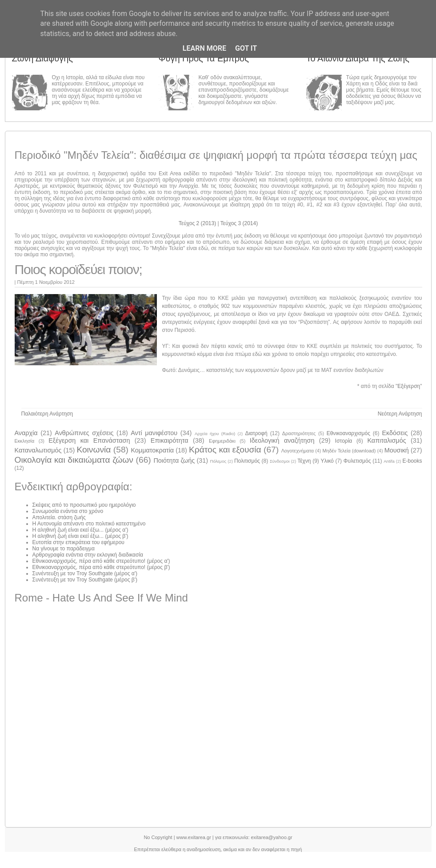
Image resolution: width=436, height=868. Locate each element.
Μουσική (397, 450)
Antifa (389, 461)
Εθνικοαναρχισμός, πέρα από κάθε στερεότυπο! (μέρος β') (101, 567)
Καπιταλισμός (386, 440)
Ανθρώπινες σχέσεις (84, 433)
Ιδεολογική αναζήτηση (282, 440)
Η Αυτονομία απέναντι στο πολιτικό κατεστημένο (89, 524)
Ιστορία (344, 441)
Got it (246, 48)
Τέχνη (304, 461)
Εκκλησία (25, 441)
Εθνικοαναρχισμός (348, 433)
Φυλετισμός (357, 461)
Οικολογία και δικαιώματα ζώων (74, 460)
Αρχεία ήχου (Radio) (215, 434)
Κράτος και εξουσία (225, 450)
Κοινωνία (94, 450)
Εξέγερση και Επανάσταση (89, 440)
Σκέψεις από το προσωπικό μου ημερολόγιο (84, 505)
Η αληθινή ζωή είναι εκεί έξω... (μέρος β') (80, 536)
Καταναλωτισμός (38, 450)
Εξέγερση (409, 386)
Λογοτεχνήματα (298, 451)
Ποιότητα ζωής (174, 460)
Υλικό (327, 461)
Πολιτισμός (247, 461)
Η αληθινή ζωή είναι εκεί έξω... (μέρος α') (80, 530)
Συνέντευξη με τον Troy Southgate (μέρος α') (85, 573)
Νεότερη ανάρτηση (400, 414)
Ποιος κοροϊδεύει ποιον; (78, 269)
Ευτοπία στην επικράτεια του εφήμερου (78, 542)
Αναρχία (26, 433)
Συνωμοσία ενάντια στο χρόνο (68, 511)
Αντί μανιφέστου (154, 433)
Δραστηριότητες (299, 433)
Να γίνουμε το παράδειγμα (64, 549)
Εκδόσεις (395, 433)
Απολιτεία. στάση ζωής (59, 517)
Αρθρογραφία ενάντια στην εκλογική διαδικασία (88, 555)
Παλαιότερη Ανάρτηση (47, 414)
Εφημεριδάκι (222, 441)
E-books (412, 461)
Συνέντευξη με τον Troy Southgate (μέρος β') (85, 580)
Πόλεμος (218, 461)
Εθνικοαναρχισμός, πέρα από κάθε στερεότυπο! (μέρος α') (101, 561)
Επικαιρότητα (170, 440)
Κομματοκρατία (152, 450)
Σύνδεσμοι (280, 461)
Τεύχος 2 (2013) (198, 223)
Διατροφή (256, 433)
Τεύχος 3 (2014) (239, 223)
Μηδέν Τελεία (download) (349, 451)
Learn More (204, 48)
